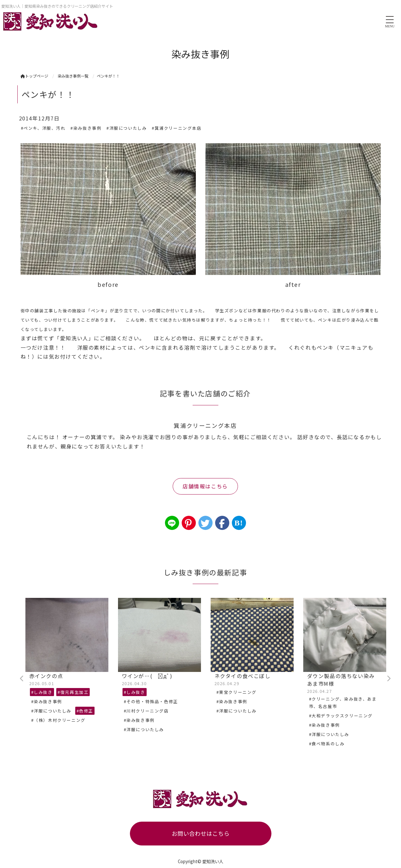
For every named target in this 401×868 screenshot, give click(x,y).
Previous (22, 679)
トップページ (34, 76)
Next (389, 679)
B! (239, 523)
